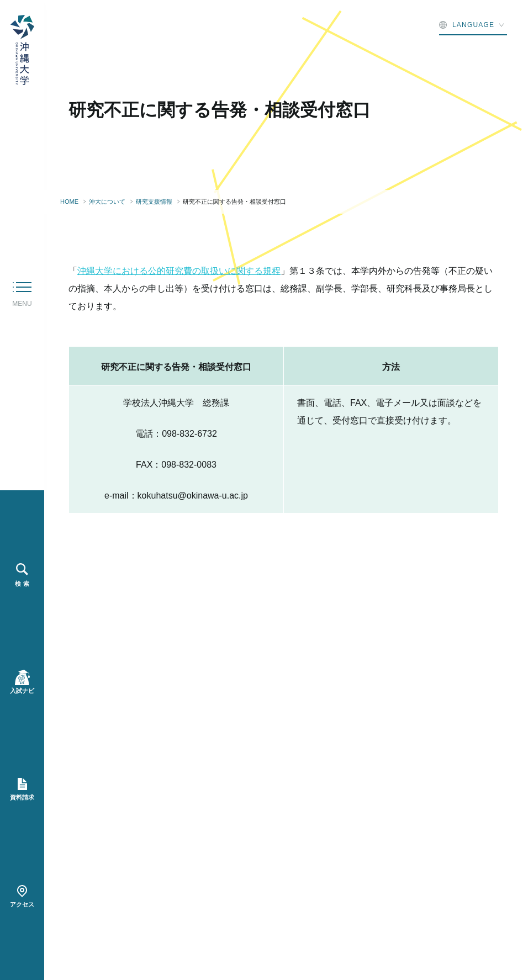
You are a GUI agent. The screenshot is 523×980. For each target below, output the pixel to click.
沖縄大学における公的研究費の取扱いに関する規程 (179, 271)
